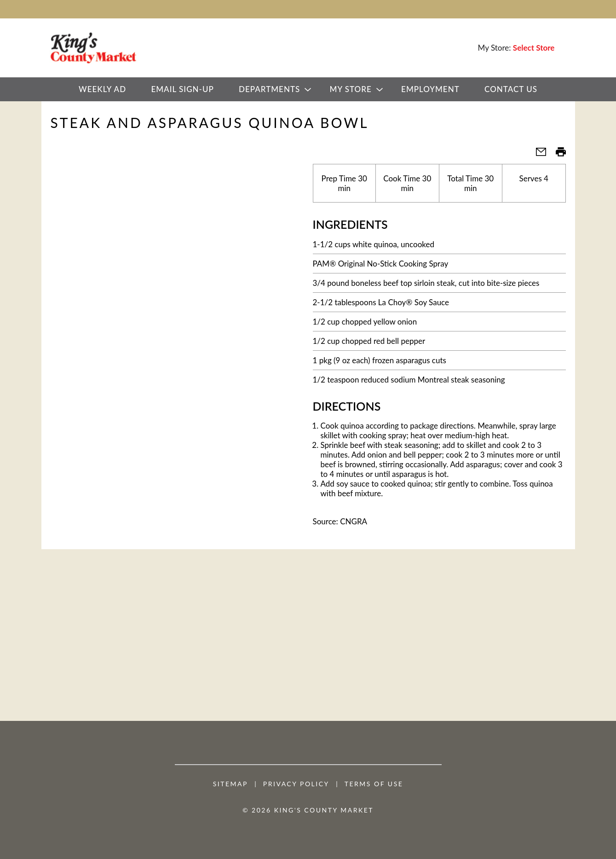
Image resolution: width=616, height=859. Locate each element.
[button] (537, 154)
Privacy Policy (296, 784)
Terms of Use (374, 784)
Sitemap (230, 784)
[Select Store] (535, 48)
